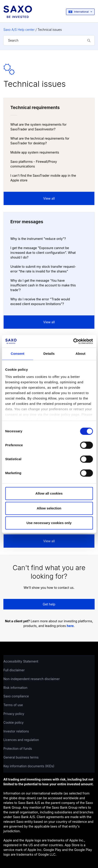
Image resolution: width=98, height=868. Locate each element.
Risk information (15, 688)
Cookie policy (14, 722)
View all (49, 198)
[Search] (49, 40)
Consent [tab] (17, 354)
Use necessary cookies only (49, 523)
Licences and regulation (21, 740)
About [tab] (80, 354)
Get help (49, 604)
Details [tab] (49, 354)
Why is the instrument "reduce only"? (38, 239)
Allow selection (49, 508)
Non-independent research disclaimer (32, 679)
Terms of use (13, 705)
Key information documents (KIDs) (29, 766)
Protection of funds (18, 749)
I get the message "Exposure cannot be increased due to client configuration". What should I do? (43, 253)
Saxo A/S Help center (19, 30)
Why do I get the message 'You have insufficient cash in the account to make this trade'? (43, 285)
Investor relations (16, 731)
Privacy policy (14, 714)
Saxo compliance (16, 696)
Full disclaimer (14, 670)
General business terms (21, 757)
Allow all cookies (49, 493)
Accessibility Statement (21, 661)
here (70, 626)
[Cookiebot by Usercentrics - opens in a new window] (73, 341)
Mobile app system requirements (35, 152)
